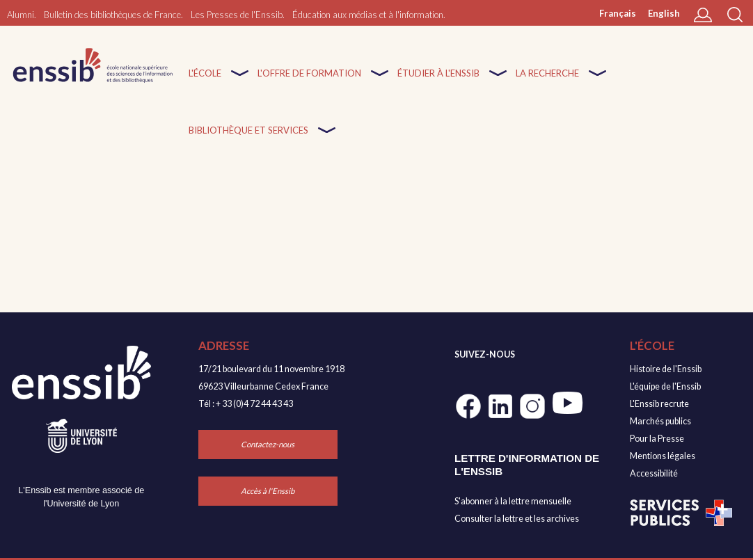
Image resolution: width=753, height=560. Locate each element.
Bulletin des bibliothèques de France (112, 15)
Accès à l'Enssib (268, 491)
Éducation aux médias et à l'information (368, 15)
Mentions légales (663, 456)
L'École (205, 82)
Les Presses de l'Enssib (237, 15)
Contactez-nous (268, 444)
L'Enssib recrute (659, 404)
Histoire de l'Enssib (666, 369)
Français (618, 13)
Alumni (21, 15)
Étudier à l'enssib (438, 82)
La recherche (547, 82)
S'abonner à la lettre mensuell (510, 501)
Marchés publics (660, 421)
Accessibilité (654, 473)
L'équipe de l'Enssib (665, 386)
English (664, 13)
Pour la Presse (657, 439)
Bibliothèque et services (248, 139)
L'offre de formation (309, 82)
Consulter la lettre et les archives (517, 519)
